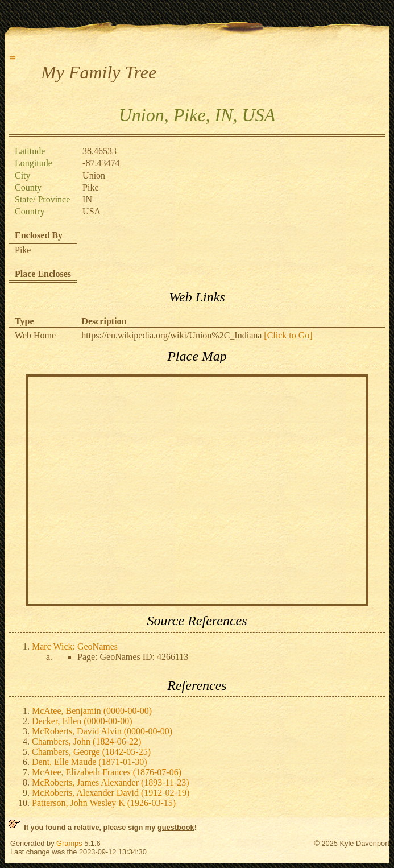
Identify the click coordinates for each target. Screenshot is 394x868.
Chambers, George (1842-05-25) (91, 752)
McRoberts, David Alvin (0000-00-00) (102, 731)
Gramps (69, 843)
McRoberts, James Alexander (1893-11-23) (111, 782)
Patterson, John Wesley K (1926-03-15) (104, 803)
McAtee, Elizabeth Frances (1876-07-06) (107, 772)
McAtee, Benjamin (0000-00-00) (92, 711)
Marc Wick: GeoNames (75, 646)
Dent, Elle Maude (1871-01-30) (90, 762)
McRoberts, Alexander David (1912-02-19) (111, 793)
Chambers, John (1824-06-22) (86, 741)
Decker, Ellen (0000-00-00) (82, 721)
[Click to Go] (287, 335)
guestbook (176, 827)
